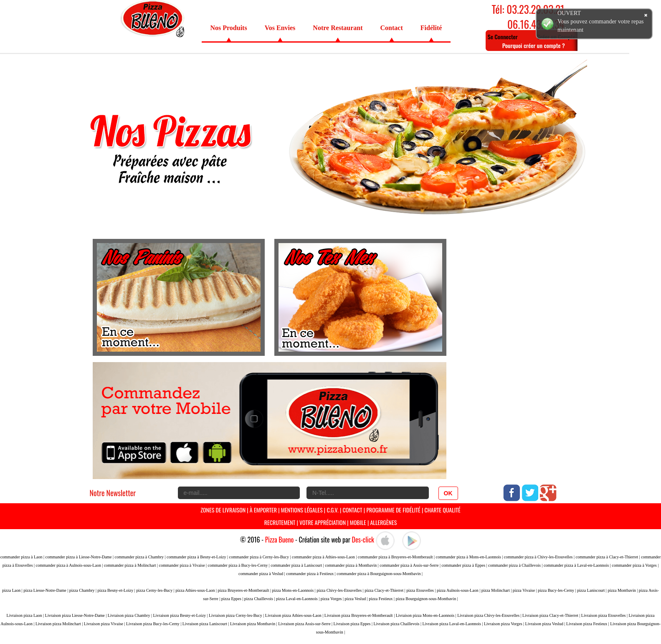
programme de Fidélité (394, 510)
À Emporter (263, 510)
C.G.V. (332, 510)
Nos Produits (229, 28)
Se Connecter (503, 37)
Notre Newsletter (113, 493)
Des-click (363, 540)
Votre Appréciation (323, 522)
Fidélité (431, 28)
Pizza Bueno (280, 540)
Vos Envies (280, 28)
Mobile (358, 522)
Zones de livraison (223, 510)
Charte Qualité (442, 510)
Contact (392, 28)
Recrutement (280, 522)
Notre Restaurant (338, 28)
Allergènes (383, 522)
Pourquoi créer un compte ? (534, 45)
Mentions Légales (302, 510)
